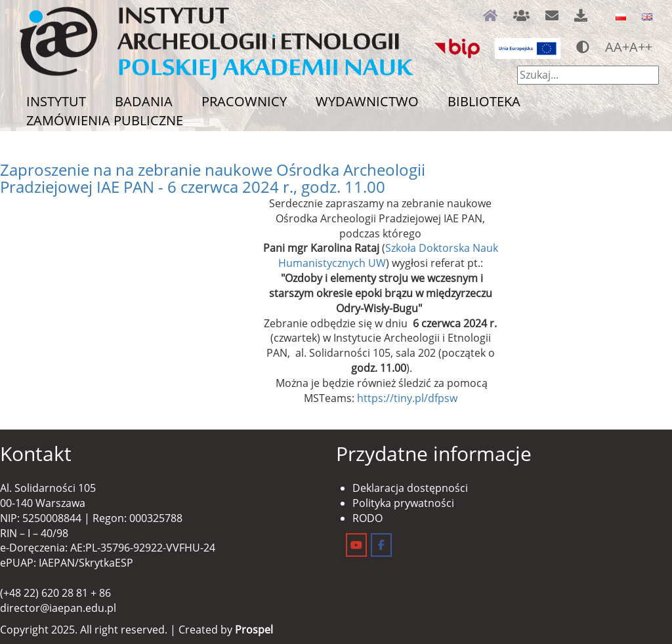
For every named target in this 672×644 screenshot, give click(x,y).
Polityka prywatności (403, 503)
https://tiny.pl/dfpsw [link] (407, 398)
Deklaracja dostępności (410, 488)
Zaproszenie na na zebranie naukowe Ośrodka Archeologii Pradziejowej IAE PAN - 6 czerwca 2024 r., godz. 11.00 (213, 178)
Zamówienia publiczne (105, 120)
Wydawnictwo (367, 101)
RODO (367, 518)
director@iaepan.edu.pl (58, 608)
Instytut (56, 101)
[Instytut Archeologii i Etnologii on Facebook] (381, 545)
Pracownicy (244, 101)
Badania (144, 101)
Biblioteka (484, 101)
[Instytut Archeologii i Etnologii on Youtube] (356, 545)
